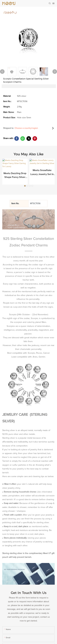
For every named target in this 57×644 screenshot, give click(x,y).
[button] (25, 181)
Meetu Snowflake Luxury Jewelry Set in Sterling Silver (42, 172)
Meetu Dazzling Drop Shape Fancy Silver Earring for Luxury (15, 172)
